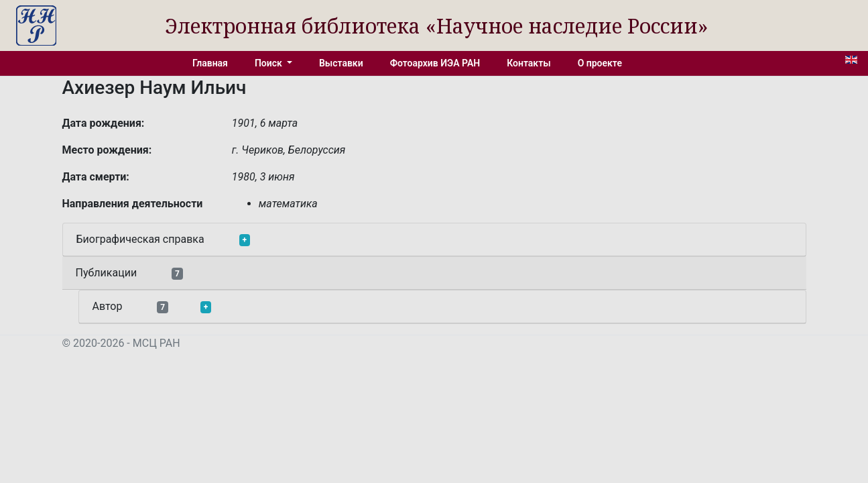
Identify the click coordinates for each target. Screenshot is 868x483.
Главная (210, 63)
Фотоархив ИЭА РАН (435, 63)
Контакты (529, 63)
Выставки (341, 63)
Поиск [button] (269, 63)
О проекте (600, 63)
